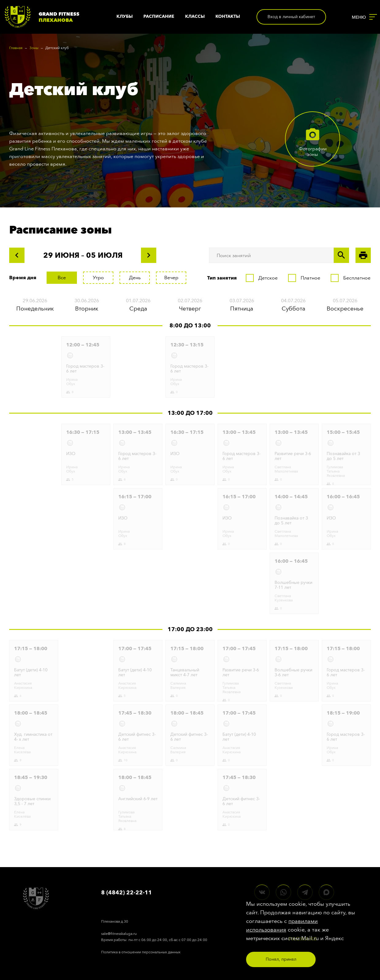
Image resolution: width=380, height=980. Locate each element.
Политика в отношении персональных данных (141, 952)
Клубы (125, 16)
